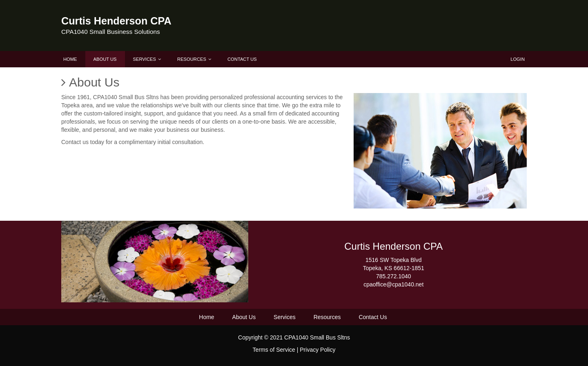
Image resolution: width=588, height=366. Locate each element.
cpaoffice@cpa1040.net (393, 284)
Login (518, 59)
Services (147, 59)
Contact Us (242, 59)
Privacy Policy (317, 350)
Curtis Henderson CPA (116, 21)
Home (70, 59)
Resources (194, 59)
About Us (105, 59)
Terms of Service (274, 350)
